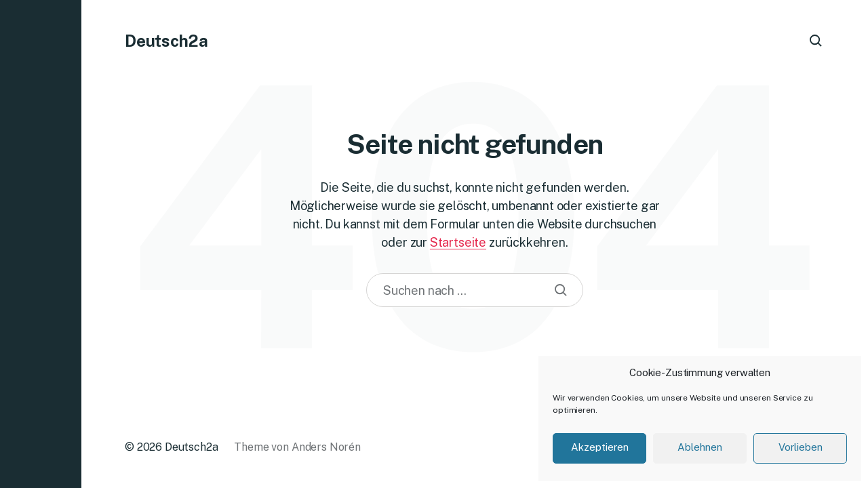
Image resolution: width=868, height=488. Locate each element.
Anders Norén (326, 447)
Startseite (458, 242)
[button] (41, 244)
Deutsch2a (166, 41)
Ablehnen (700, 447)
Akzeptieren (600, 447)
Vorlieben (801, 447)
